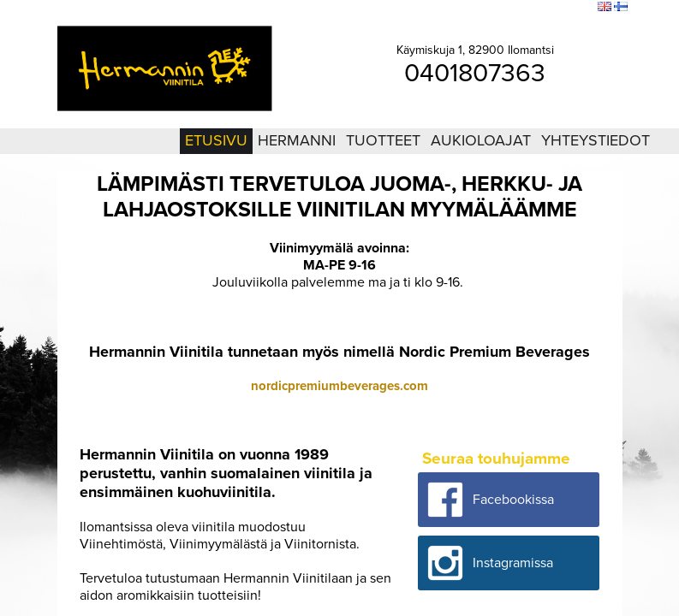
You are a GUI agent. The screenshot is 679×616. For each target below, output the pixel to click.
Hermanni (297, 140)
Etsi (581, 8)
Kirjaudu (491, 8)
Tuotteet (383, 140)
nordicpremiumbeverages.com (339, 386)
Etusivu (216, 140)
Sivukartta (541, 8)
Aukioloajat (481, 140)
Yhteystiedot (596, 140)
